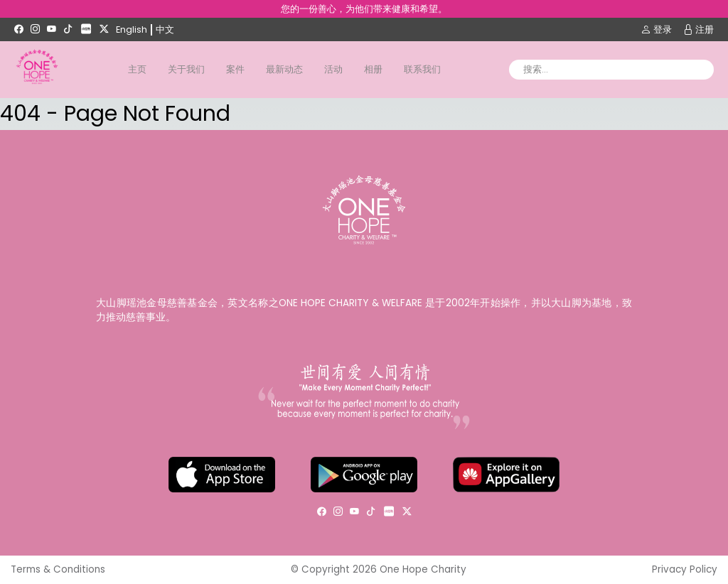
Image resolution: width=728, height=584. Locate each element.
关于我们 (186, 69)
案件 (235, 69)
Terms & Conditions (58, 569)
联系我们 (422, 69)
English (132, 29)
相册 (373, 69)
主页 (137, 69)
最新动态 (284, 69)
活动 (333, 69)
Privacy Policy (685, 569)
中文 (165, 29)
